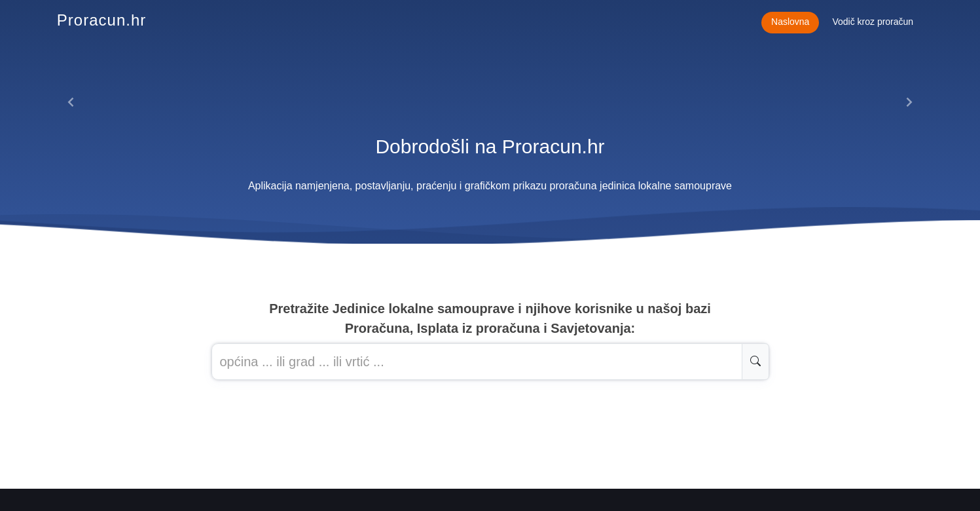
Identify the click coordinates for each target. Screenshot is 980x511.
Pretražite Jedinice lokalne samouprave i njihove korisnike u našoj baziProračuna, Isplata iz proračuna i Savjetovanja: (490, 318)
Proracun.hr (101, 20)
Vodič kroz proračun (873, 22)
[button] (71, 102)
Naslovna (790, 22)
